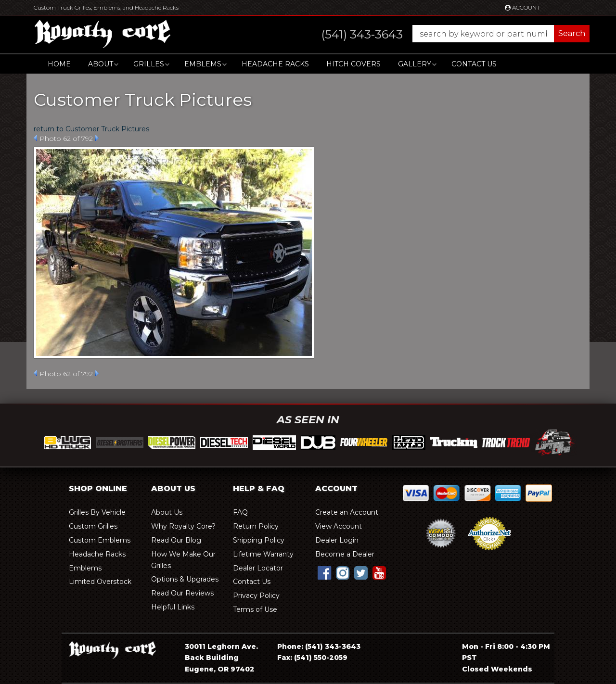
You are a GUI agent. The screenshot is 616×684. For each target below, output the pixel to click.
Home (59, 64)
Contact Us (474, 64)
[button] (446, 34)
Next (97, 138)
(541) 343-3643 (333, 646)
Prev (35, 138)
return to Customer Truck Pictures (91, 129)
